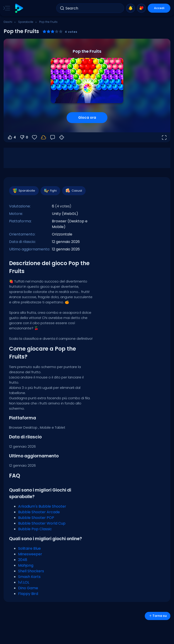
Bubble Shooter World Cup (42, 523)
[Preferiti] (34, 137)
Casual (74, 191)
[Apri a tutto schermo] (164, 137)
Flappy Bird (28, 594)
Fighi (50, 191)
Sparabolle (26, 22)
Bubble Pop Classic (35, 529)
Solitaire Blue (29, 548)
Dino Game (28, 588)
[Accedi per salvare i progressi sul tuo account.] (43, 137)
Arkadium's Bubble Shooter (42, 506)
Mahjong (26, 565)
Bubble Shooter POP (36, 518)
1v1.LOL (24, 582)
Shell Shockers (31, 571)
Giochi (8, 22)
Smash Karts (29, 577)
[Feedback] (53, 137)
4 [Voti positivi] (12, 137)
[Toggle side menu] (6, 8)
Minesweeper (30, 554)
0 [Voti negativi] (24, 137)
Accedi (159, 8)
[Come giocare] (62, 137)
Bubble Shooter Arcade (39, 512)
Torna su (158, 616)
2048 (23, 560)
